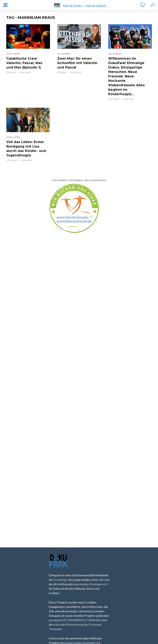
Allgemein (64, 54)
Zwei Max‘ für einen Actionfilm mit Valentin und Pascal (77, 63)
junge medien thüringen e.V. (90, 584)
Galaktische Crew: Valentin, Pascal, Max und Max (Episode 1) (24, 63)
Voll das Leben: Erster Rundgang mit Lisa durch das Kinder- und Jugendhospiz (26, 149)
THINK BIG (94, 620)
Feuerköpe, (61, 580)
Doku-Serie (13, 54)
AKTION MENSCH (73, 620)
